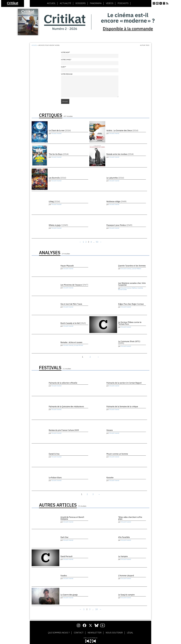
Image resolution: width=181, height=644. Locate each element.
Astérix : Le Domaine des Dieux (122, 130)
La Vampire (123, 556)
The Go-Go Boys (59, 154)
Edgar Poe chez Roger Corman (131, 304)
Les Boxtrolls (57, 178)
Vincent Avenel (56, 133)
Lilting (54, 201)
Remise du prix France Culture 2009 (64, 430)
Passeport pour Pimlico (119, 225)
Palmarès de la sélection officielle (63, 383)
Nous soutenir (114, 633)
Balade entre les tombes (120, 154)
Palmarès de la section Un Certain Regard (124, 383)
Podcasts (123, 3)
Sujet (63, 67)
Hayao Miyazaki (67, 266)
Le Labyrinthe (115, 178)
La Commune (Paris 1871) (129, 342)
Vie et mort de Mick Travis (71, 304)
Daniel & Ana (54, 454)
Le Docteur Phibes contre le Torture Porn (130, 323)
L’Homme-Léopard (126, 576)
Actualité (66, 3)
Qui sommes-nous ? (59, 633)
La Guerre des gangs (69, 595)
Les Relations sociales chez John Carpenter (132, 284)
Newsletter (95, 633)
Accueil (51, 3)
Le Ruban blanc (55, 478)
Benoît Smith (122, 289)
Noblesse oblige (116, 201)
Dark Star (64, 537)
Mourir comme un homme (117, 454)
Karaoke (110, 478)
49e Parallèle (124, 537)
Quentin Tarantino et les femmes (132, 266)
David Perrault (66, 556)
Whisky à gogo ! (58, 225)
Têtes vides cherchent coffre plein (130, 518)
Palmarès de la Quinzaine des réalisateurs (66, 407)
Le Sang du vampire (126, 595)
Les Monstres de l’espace (74, 285)
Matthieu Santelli (137, 288)
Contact (79, 633)
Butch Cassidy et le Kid (73, 323)
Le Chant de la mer (60, 130)
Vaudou (64, 576)
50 (97, 242)
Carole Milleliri (136, 269)
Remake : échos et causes (71, 342)
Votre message (67, 74)
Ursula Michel (78, 345)
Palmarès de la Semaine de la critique (122, 407)
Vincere (110, 430)
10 (97, 609)
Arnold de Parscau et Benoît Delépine (72, 518)
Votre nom (65, 52)
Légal (130, 633)
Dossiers (81, 3)
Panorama (96, 3)
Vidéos (110, 3)
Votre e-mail (66, 60)
